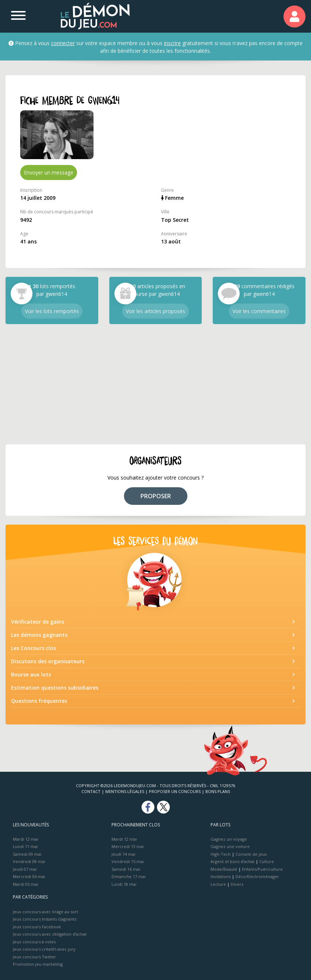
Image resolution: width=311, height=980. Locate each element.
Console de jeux (251, 854)
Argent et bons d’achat (233, 861)
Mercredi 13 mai (128, 846)
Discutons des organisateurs (48, 661)
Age (24, 234)
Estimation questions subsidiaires (55, 688)
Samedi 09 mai (27, 854)
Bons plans (218, 791)
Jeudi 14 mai (123, 854)
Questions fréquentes (39, 701)
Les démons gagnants (39, 635)
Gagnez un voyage (229, 839)
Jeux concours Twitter (34, 957)
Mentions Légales (125, 791)
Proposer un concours (175, 791)
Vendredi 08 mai (29, 861)
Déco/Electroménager (257, 876)
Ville (165, 212)
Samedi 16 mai (126, 869)
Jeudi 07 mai (25, 869)
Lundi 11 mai (25, 846)
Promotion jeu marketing (38, 964)
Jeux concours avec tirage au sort (45, 912)
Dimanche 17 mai (129, 876)
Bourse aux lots (31, 674)
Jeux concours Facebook (37, 927)
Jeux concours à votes (34, 942)
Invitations (221, 876)
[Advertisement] (155, 384)
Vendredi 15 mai (128, 861)
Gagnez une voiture (230, 846)
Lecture (218, 884)
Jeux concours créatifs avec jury (44, 949)
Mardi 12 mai (25, 839)
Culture (267, 861)
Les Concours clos (33, 648)
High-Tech (221, 854)
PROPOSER (156, 496)
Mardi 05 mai (25, 884)
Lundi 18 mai (124, 884)
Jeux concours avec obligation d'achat (50, 934)
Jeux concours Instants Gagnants (45, 919)
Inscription (31, 190)
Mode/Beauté (224, 869)
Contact (91, 791)
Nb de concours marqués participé (57, 212)
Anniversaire (174, 234)
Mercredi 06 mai (29, 876)
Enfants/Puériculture (262, 869)
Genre (167, 190)
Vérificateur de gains (38, 622)
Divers (237, 884)
